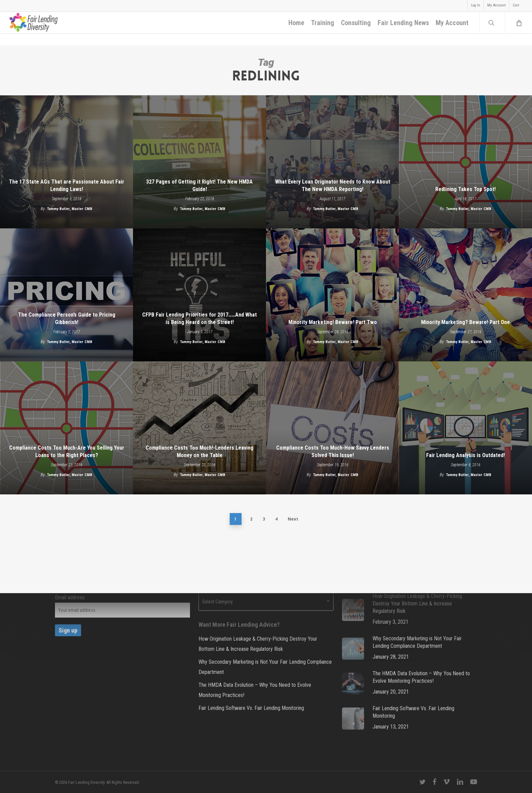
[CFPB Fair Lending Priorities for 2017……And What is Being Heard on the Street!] (199, 295)
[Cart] (518, 29)
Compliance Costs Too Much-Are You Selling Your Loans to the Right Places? (67, 451)
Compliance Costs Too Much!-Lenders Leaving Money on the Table (199, 451)
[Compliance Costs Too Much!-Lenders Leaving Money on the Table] (199, 428)
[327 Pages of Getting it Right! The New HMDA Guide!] (199, 162)
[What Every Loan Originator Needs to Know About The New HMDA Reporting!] (332, 162)
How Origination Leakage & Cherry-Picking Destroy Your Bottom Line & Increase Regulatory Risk (258, 644)
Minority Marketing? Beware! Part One (465, 322)
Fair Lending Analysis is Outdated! (465, 455)
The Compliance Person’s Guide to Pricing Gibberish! (67, 318)
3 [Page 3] (264, 519)
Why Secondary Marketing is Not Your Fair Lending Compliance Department (265, 667)
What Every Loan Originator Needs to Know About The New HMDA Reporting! (333, 185)
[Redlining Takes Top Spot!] (465, 162)
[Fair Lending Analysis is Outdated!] (465, 428)
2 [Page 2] (251, 519)
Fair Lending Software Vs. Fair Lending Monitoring (251, 708)
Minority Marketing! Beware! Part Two (333, 322)
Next (293, 519)
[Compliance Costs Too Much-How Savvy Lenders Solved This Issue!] (332, 428)
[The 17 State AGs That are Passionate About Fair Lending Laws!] (66, 162)
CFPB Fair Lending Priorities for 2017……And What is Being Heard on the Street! (199, 318)
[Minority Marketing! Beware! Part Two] (332, 295)
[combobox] (266, 602)
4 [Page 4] (276, 519)
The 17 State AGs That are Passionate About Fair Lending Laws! (66, 185)
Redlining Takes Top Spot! (465, 189)
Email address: (70, 597)
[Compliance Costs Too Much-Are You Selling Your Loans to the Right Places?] (66, 428)
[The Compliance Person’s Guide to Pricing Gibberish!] (66, 295)
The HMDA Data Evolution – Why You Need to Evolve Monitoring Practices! (255, 690)
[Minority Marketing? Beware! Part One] (465, 295)
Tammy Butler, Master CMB (70, 209)
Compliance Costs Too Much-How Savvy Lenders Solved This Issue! (333, 451)
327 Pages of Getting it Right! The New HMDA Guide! (199, 185)
